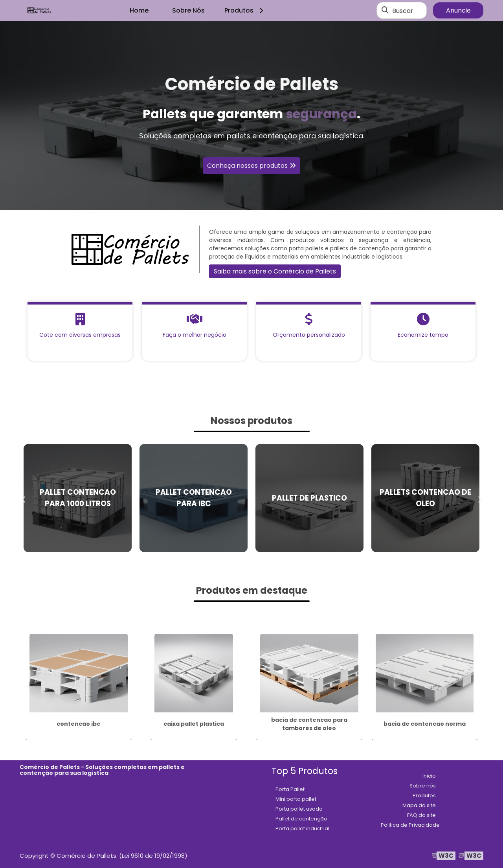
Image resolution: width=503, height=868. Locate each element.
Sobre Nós (188, 10)
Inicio (429, 776)
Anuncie (458, 10)
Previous (24, 498)
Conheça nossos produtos (247, 166)
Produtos (245, 10)
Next (479, 498)
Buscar (403, 10)
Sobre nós (423, 786)
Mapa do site (419, 805)
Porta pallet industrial (302, 829)
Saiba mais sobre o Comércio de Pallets (275, 271)
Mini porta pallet (296, 799)
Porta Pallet (290, 789)
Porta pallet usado (299, 809)
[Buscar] (385, 11)
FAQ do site (421, 815)
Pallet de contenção (301, 819)
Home (139, 10)
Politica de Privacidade (410, 825)
